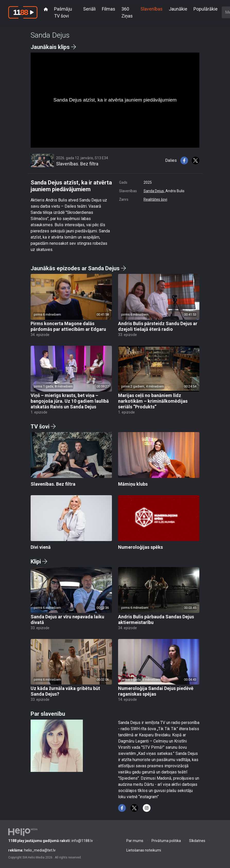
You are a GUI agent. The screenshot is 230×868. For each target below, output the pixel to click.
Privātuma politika (166, 841)
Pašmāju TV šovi (63, 12)
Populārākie (206, 9)
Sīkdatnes (197, 841)
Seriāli (89, 9)
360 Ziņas (127, 12)
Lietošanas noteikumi (144, 850)
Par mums (135, 841)
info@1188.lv (51, 841)
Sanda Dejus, (154, 191)
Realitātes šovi (155, 199)
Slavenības (152, 9)
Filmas (109, 9)
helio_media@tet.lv (32, 850)
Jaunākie (178, 9)
